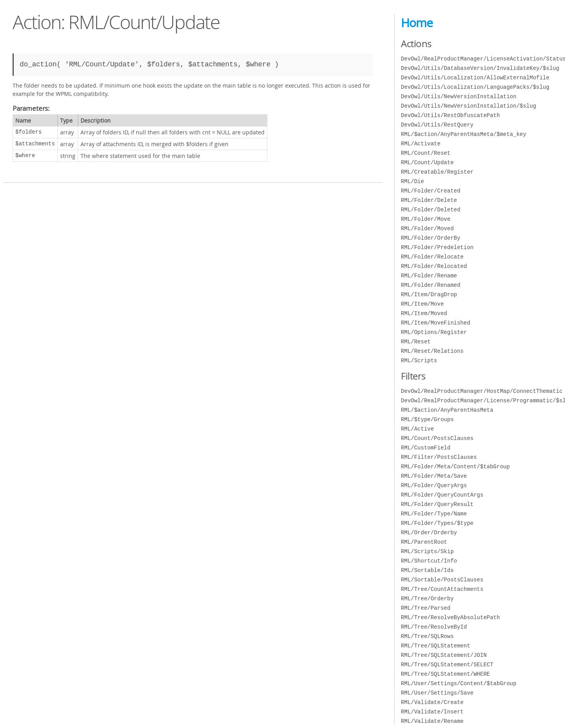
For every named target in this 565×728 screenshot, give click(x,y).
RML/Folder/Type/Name (434, 514)
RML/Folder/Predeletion (437, 247)
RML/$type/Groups (427, 419)
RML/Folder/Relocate (432, 257)
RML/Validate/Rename (432, 721)
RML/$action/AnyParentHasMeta (447, 410)
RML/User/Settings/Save (437, 693)
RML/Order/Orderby (429, 533)
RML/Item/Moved (424, 313)
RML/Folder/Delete (429, 200)
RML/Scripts (419, 360)
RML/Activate (421, 144)
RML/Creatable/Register (437, 172)
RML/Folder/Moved (427, 228)
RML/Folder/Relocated (434, 266)
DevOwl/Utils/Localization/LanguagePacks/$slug (475, 87)
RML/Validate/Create (432, 702)
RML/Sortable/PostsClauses (442, 580)
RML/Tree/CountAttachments (442, 589)
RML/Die (412, 181)
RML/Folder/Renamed (431, 285)
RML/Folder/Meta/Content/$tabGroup (455, 467)
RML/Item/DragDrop (429, 294)
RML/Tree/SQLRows (427, 636)
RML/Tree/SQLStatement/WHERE (445, 674)
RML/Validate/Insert (432, 712)
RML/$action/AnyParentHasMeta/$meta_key (464, 134)
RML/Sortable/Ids (427, 570)
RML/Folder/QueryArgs (434, 485)
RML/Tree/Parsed (426, 608)
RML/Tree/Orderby (427, 599)
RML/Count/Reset (426, 153)
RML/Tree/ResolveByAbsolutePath (450, 617)
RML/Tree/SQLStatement (435, 646)
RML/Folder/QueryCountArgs (442, 495)
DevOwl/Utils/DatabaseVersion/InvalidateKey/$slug (480, 68)
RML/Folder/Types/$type (437, 523)
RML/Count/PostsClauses (437, 438)
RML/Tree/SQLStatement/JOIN (444, 655)
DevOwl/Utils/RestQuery (437, 125)
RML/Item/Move (422, 304)
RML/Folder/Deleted (431, 210)
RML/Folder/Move (426, 219)
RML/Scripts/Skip (427, 551)
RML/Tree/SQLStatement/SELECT (447, 665)
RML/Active (417, 429)
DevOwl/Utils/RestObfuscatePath (450, 115)
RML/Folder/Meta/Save (434, 476)
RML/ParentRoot (424, 542)
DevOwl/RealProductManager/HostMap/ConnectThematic (482, 391)
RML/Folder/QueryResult (437, 504)
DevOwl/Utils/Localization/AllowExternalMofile (475, 78)
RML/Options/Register (434, 332)
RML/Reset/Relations (432, 351)
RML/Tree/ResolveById (434, 627)
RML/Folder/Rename (429, 276)
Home (417, 23)
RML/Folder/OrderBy (431, 238)
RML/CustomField (426, 448)
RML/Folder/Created (431, 191)
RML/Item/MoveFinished (435, 323)
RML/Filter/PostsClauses (439, 457)
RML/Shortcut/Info (429, 561)
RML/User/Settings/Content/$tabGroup (459, 683)
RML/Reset (416, 342)
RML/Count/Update (427, 162)
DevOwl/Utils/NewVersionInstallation (459, 96)
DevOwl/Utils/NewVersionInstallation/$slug (468, 106)
